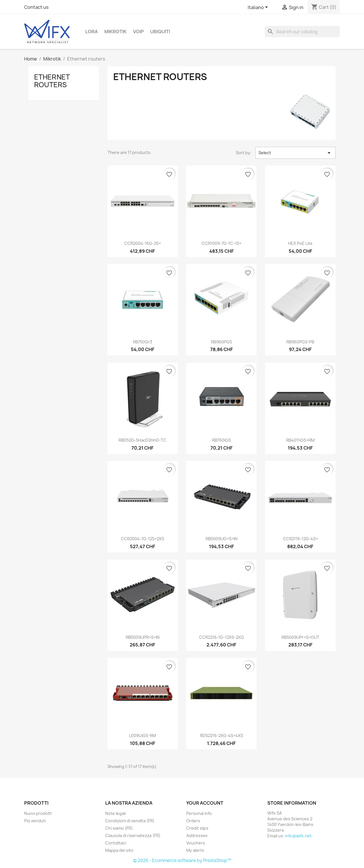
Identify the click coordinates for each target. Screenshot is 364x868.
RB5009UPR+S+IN (143, 637)
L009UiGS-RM (142, 735)
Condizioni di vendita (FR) (130, 821)
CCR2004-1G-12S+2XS (142, 539)
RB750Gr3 (143, 342)
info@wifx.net (298, 836)
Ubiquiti (160, 32)
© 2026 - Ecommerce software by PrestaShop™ (182, 860)
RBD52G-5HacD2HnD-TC (142, 440)
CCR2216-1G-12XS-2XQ (221, 637)
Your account (205, 803)
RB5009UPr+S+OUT (300, 637)
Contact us (36, 7)
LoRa (92, 32)
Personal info (199, 813)
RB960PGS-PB (300, 342)
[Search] (302, 32)
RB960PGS (222, 342)
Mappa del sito (119, 850)
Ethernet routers (52, 81)
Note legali (115, 813)
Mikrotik (115, 32)
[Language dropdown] (259, 8)
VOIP (138, 32)
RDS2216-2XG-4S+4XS (222, 735)
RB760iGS (222, 440)
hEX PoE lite (300, 243)
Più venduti (35, 821)
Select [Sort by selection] (295, 153)
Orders (193, 821)
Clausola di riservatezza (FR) (133, 835)
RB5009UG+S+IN (222, 539)
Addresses (197, 835)
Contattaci (116, 843)
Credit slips (197, 828)
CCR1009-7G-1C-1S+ (222, 243)
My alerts (195, 850)
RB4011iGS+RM (300, 440)
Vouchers (196, 843)
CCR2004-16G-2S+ (143, 243)
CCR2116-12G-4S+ (300, 539)
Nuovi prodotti (38, 813)
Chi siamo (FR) (119, 828)
